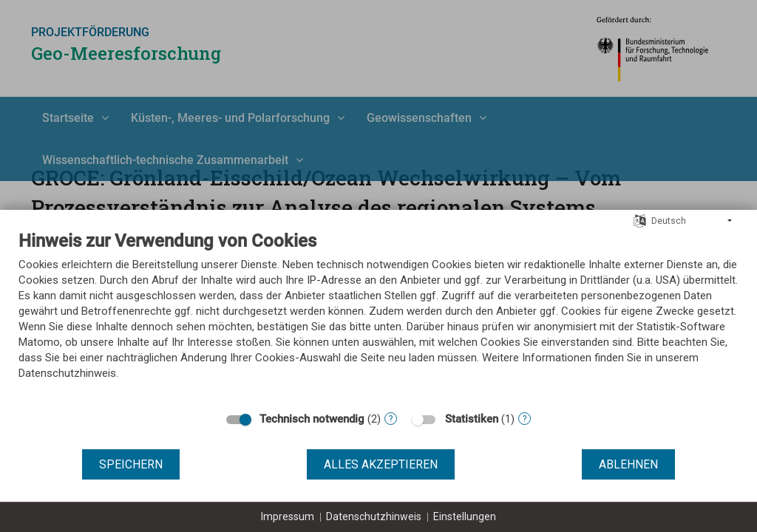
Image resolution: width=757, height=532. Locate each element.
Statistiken (472, 419)
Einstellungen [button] (465, 516)
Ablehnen (628, 464)
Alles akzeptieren (381, 464)
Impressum (288, 516)
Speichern (131, 464)
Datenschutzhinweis (374, 516)
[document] (378, 316)
